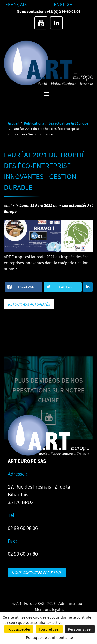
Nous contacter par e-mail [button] (37, 572)
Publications (34, 123)
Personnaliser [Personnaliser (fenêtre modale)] (80, 629)
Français (16, 4)
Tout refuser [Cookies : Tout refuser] (49, 629)
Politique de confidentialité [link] (49, 637)
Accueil (14, 123)
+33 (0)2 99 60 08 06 (64, 11)
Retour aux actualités (29, 304)
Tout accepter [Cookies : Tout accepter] (19, 629)
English (63, 4)
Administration (72, 603)
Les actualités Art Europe (68, 123)
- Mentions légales (48, 609)
